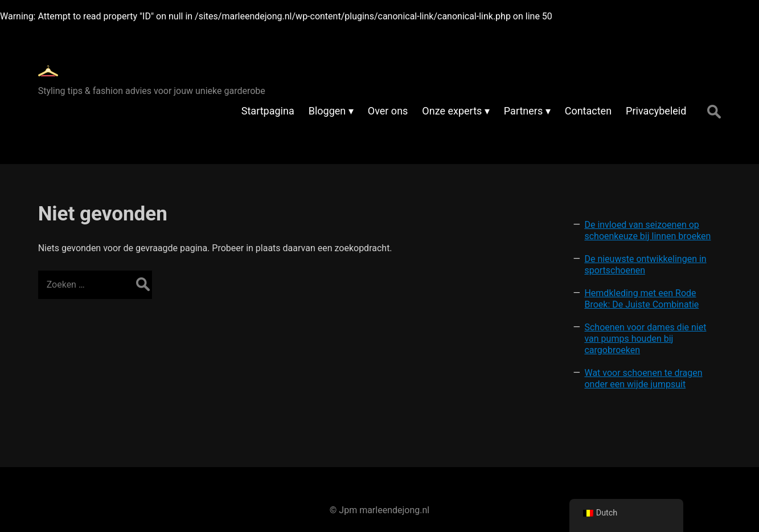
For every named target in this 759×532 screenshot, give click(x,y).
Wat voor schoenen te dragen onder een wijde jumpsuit (643, 378)
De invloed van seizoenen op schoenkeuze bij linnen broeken (647, 230)
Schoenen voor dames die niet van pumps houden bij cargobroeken (645, 339)
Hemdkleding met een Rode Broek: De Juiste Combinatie (641, 299)
